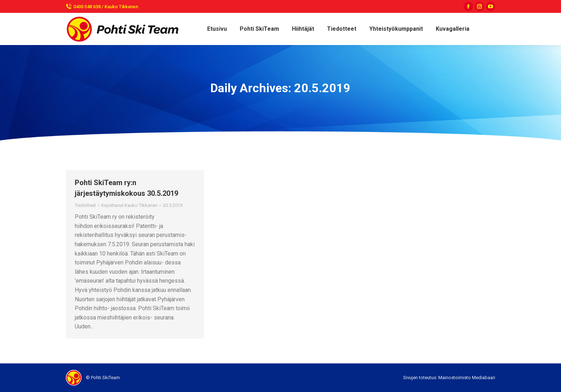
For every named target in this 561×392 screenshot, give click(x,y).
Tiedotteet (85, 205)
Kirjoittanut (129, 205)
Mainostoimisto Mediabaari (467, 378)
